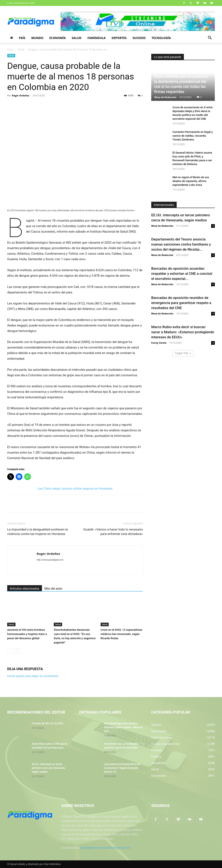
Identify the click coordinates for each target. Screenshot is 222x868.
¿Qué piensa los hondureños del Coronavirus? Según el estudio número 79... (122, 768)
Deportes (119, 38)
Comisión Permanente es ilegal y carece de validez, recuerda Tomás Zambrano (193, 136)
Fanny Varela (159, 343)
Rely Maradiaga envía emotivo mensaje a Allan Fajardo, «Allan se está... (123, 727)
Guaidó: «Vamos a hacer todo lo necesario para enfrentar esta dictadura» (113, 532)
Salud (76, 38)
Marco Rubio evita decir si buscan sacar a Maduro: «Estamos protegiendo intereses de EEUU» (183, 332)
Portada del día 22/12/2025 (47, 724)
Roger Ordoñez (21, 95)
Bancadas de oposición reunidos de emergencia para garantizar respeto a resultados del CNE (181, 303)
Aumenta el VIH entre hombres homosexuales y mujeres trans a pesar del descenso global (27, 634)
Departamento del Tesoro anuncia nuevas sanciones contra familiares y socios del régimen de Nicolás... (181, 244)
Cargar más (183, 353)
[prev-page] (10, 651)
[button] (210, 38)
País (22, 38)
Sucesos (139, 38)
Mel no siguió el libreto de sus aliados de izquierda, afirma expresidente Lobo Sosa (191, 181)
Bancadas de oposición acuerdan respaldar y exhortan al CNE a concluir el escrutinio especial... (182, 274)
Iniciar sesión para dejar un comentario (33, 676)
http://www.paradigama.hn (50, 560)
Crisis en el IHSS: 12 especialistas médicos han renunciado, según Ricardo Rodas (121, 634)
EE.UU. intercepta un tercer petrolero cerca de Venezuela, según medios (49, 768)
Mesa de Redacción (165, 97)
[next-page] (17, 651)
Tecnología (161, 38)
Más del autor (53, 589)
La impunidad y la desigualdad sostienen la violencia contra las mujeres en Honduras (37, 532)
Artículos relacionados (25, 589)
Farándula (97, 38)
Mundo (37, 38)
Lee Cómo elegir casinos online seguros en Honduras (75, 489)
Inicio (10, 49)
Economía (57, 38)
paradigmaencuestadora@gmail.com (105, 848)
